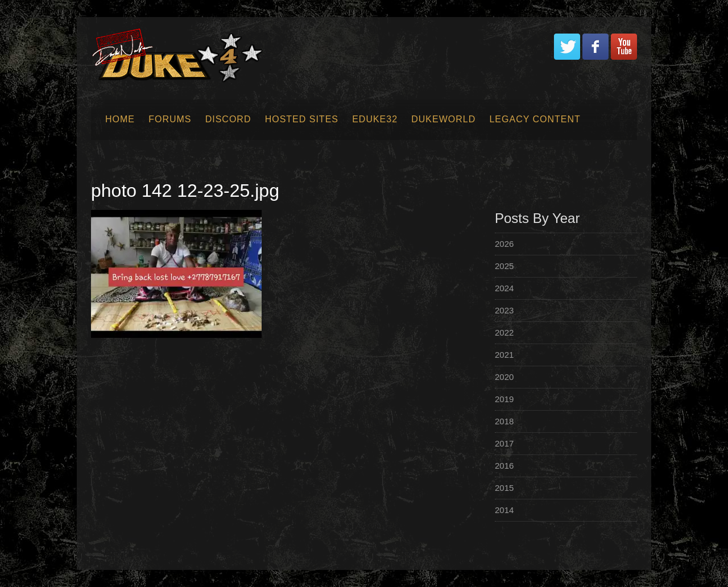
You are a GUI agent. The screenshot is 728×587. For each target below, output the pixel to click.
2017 (504, 443)
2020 (504, 377)
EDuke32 (375, 119)
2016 (504, 466)
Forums (170, 119)
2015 (504, 488)
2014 (504, 510)
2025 (504, 266)
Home (120, 119)
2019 (504, 399)
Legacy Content (535, 119)
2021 (504, 355)
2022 (504, 332)
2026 (504, 244)
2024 (504, 288)
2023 (504, 310)
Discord (228, 119)
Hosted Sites (302, 119)
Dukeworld (443, 119)
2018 (504, 421)
